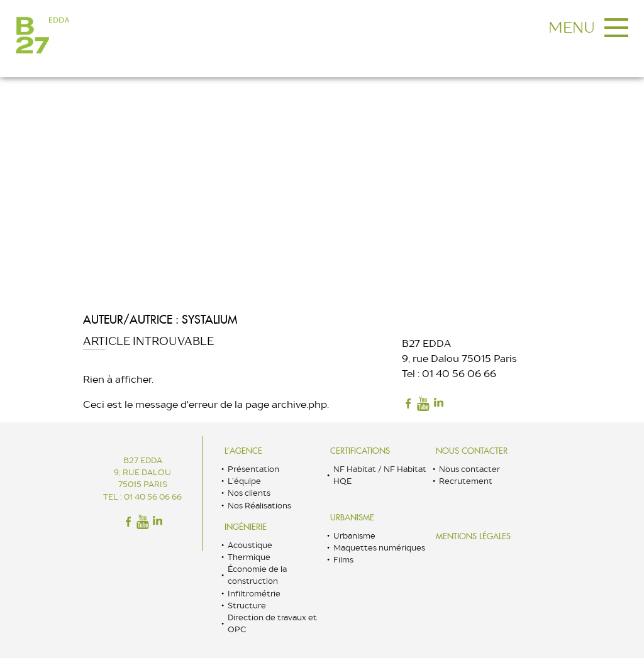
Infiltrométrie (254, 594)
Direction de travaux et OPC (272, 623)
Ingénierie (246, 527)
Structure (247, 606)
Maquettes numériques (379, 548)
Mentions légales (473, 536)
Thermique (249, 557)
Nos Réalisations (259, 506)
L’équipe (244, 481)
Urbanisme (352, 518)
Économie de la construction (257, 575)
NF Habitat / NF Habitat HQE (380, 475)
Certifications (360, 451)
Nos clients (249, 493)
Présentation (253, 469)
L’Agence (243, 451)
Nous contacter (472, 451)
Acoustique (250, 545)
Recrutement (466, 481)
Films (343, 560)
